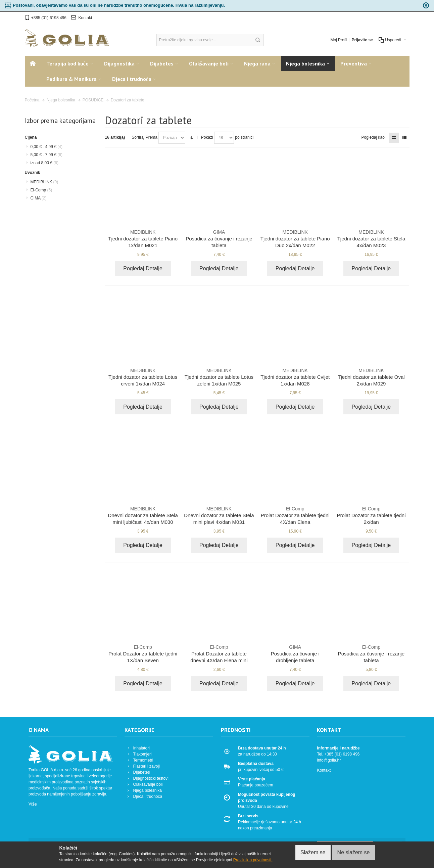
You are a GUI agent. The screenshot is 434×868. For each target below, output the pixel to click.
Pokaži (207, 137)
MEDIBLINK (44, 182)
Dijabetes (141, 772)
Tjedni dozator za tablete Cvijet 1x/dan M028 (295, 377)
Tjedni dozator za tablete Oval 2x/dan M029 (371, 377)
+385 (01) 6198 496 (49, 18)
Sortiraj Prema (144, 137)
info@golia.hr (329, 760)
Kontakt (85, 18)
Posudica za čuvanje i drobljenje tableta (295, 653)
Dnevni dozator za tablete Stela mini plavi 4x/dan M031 (219, 515)
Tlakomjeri (142, 754)
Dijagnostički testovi (151, 778)
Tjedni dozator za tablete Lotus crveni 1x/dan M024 (143, 377)
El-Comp (41, 190)
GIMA (39, 198)
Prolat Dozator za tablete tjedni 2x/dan (371, 515)
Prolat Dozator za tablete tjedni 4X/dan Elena (295, 515)
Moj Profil (339, 40)
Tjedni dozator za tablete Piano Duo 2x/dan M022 (295, 238)
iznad (44, 163)
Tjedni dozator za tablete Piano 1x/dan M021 (143, 238)
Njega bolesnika (147, 790)
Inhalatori (141, 748)
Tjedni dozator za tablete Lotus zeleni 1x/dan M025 (219, 377)
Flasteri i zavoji (146, 766)
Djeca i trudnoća (148, 796)
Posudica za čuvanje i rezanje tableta (219, 238)
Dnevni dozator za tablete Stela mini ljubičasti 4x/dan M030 (143, 515)
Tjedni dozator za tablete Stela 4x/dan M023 (371, 238)
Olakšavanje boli (148, 784)
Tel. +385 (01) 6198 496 (338, 754)
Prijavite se (362, 40)
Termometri (143, 760)
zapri (426, 5)
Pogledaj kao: (373, 137)
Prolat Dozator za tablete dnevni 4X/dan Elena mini (219, 653)
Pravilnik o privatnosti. (253, 860)
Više (33, 804)
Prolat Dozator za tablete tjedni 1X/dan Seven (143, 653)
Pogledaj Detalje (143, 268)
